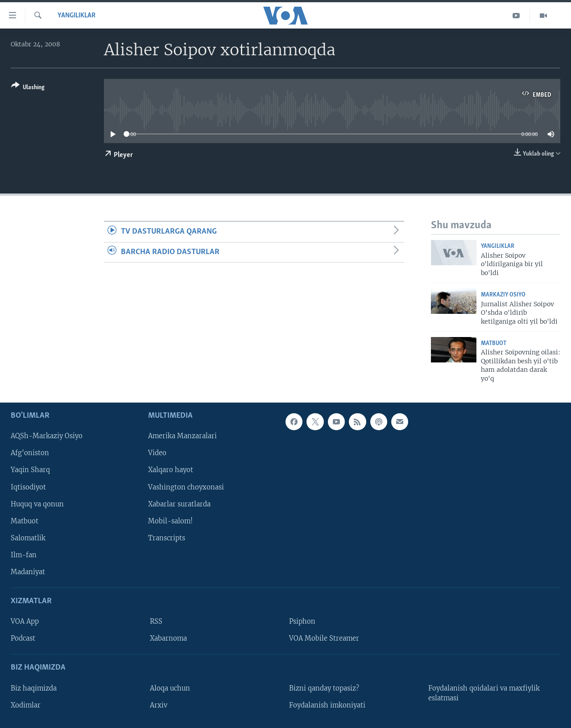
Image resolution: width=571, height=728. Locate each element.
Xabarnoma (168, 638)
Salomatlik (28, 538)
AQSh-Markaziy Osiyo (47, 436)
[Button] (28, 88)
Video (157, 453)
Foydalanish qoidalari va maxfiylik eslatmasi (484, 693)
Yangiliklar (77, 16)
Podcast (23, 638)
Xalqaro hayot (171, 470)
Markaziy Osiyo (503, 295)
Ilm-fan (24, 555)
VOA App (25, 621)
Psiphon (302, 621)
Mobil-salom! (170, 521)
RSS (156, 621)
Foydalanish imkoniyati (327, 705)
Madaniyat (28, 572)
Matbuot (494, 343)
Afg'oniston (30, 453)
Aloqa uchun (170, 688)
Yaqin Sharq (30, 470)
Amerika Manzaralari (182, 436)
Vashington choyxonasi (186, 487)
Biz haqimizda (34, 688)
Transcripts (167, 538)
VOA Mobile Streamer (324, 638)
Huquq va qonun (37, 504)
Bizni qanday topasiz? (324, 688)
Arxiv (159, 705)
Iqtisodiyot (28, 487)
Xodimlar (26, 705)
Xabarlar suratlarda (179, 504)
